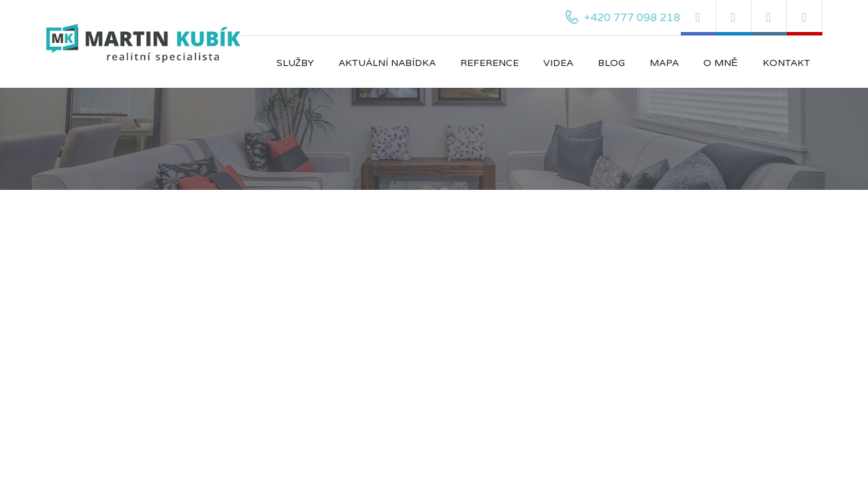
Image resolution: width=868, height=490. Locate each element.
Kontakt (786, 63)
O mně (720, 63)
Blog (611, 63)
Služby (295, 63)
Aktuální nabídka (387, 63)
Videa (558, 63)
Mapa (664, 63)
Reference (489, 63)
